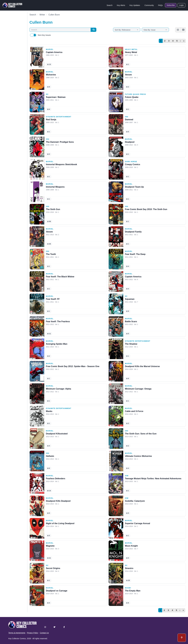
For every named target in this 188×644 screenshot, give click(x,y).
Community (149, 5)
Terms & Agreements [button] (17, 633)
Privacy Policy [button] (33, 633)
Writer (42, 15)
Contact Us (44, 633)
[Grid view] (183, 30)
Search (110, 5)
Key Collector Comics (17, 639)
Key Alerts (121, 5)
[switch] (33, 35)
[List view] (178, 30)
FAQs (160, 5)
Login (181, 5)
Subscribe (171, 5)
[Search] (93, 30)
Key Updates (135, 5)
